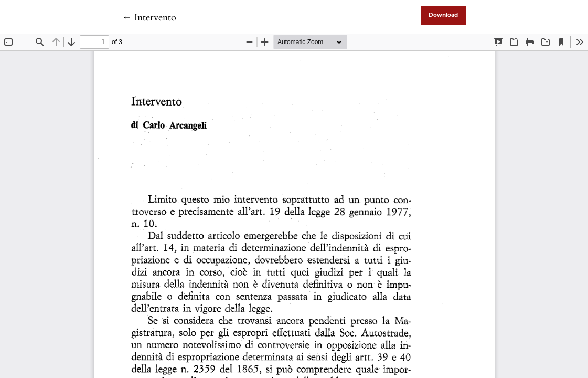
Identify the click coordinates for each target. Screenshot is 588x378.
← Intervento (149, 18)
